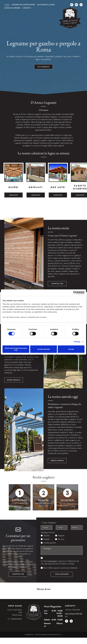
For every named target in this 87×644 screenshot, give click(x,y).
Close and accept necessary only (16, 349)
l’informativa (52, 561)
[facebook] (72, 5)
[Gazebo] (13, 173)
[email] (81, 5)
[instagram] (76, 5)
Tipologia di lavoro (48, 532)
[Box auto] (58, 173)
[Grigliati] (36, 173)
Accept (71, 349)
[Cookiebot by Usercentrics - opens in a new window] (75, 293)
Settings (77, 342)
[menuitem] (8, 5)
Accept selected (43, 349)
